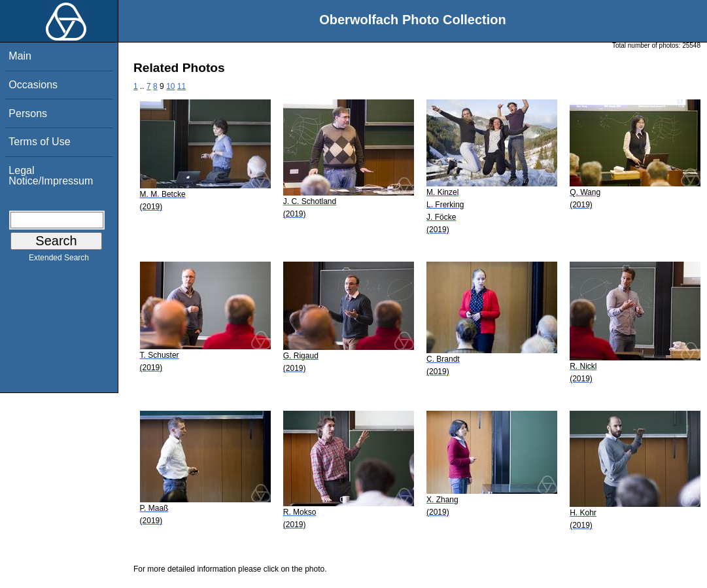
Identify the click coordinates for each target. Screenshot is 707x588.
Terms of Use (39, 142)
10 (170, 86)
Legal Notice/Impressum (51, 176)
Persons (28, 113)
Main (20, 56)
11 (181, 86)
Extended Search (59, 260)
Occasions (33, 85)
